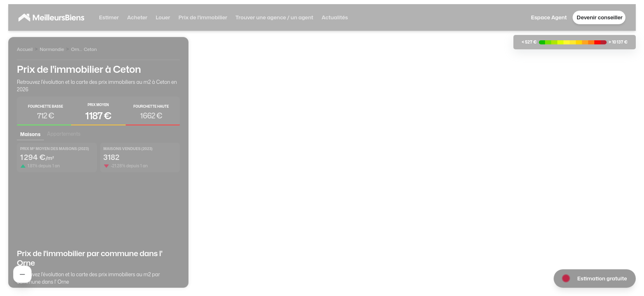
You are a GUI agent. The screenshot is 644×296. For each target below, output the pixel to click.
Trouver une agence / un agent (274, 17)
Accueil (25, 49)
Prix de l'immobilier (203, 17)
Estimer (109, 17)
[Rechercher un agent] (22, 274)
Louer (163, 17)
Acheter (137, 17)
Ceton (90, 49)
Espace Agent (549, 17)
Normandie (52, 49)
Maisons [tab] (30, 134)
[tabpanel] (98, 191)
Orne (76, 49)
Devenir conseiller (600, 17)
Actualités (335, 17)
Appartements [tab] (64, 134)
